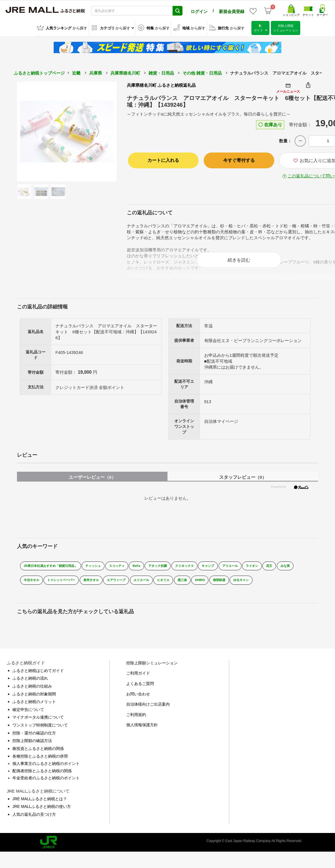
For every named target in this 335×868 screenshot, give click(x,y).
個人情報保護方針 (142, 733)
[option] (67, 130)
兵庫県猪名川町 (125, 72)
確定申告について (28, 717)
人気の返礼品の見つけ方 (34, 822)
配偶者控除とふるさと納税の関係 (42, 779)
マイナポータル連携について (38, 725)
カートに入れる (163, 159)
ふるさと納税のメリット (34, 710)
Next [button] (101, 130)
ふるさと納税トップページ (39, 72)
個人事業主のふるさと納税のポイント (46, 771)
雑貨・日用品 (161, 72)
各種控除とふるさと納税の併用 (40, 764)
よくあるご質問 (140, 691)
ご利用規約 (136, 723)
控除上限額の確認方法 (32, 749)
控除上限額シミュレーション (152, 671)
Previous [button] (32, 130)
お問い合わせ (138, 702)
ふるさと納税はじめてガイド (38, 678)
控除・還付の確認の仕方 (34, 741)
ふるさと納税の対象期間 (34, 702)
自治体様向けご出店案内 (148, 712)
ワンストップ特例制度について (40, 733)
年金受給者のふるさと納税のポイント (46, 786)
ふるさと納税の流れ (30, 686)
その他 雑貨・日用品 (202, 72)
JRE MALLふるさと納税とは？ (40, 807)
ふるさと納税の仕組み (32, 694)
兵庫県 (96, 72)
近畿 (76, 72)
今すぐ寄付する (239, 159)
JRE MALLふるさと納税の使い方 (42, 815)
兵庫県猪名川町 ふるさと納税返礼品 (161, 84)
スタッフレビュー (243, 481)
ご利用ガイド (138, 681)
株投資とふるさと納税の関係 (38, 756)
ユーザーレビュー (92, 481)
